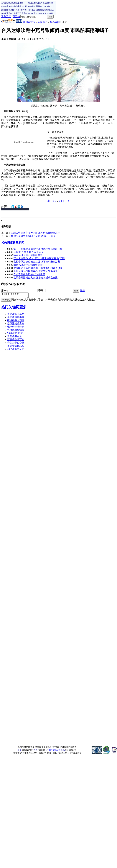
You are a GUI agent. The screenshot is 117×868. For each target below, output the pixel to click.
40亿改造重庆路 (16, 350)
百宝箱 (16, 16)
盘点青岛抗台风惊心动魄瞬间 (29, 274)
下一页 (66, 201)
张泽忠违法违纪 (16, 328)
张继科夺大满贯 (16, 321)
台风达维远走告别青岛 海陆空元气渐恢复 (36, 271)
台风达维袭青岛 (16, 324)
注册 (82, 290)
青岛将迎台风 (15, 337)
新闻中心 (43, 22)
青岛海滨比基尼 (16, 315)
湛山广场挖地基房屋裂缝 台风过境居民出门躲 (38, 249)
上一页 (51, 201)
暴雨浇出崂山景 (16, 318)
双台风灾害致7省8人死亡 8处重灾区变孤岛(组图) (39, 258)
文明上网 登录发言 (16, 296)
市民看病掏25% (16, 347)
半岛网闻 (55, 22)
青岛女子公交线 (16, 344)
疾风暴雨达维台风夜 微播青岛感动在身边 (36, 278)
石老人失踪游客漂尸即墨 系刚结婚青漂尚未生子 (37, 233)
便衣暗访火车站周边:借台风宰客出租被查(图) (38, 268)
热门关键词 (10, 308)
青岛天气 (6, 16)
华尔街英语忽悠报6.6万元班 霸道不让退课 (33, 236)
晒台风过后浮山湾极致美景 (28, 255)
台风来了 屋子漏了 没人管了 (29, 252)
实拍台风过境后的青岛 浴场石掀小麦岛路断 (37, 262)
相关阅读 (7, 243)
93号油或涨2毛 (15, 334)
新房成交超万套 (16, 340)
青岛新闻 (18, 243)
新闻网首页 (29, 22)
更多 (23, 308)
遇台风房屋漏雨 (16, 331)
